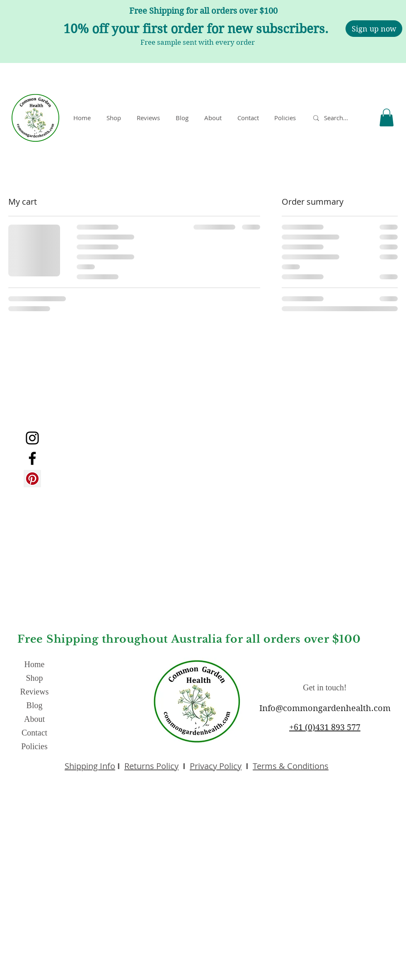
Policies (34, 746)
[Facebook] (32, 458)
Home (35, 664)
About (34, 719)
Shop (34, 678)
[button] (286, 118)
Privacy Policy (216, 766)
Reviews (35, 692)
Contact (34, 733)
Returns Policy (151, 766)
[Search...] (340, 118)
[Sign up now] (374, 29)
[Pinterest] (32, 479)
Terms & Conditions (291, 766)
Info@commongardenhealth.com (325, 708)
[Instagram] (32, 438)
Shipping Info (90, 766)
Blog (35, 705)
